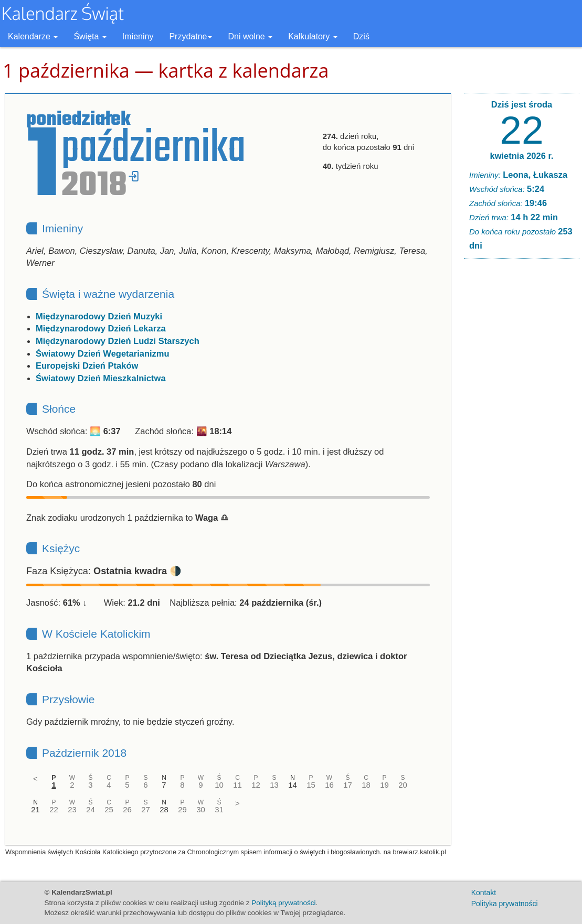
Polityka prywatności (505, 904)
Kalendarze (33, 36)
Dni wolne (250, 36)
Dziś (361, 36)
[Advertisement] (522, 426)
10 (219, 785)
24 (91, 809)
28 (164, 809)
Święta (90, 36)
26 (127, 809)
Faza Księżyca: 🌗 (104, 571)
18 (366, 785)
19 (384, 785)
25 (109, 809)
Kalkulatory (313, 36)
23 (72, 809)
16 (329, 785)
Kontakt (484, 893)
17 (348, 785)
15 (311, 785)
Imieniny (138, 36)
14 (293, 785)
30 (201, 809)
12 (256, 785)
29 (182, 809)
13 (274, 785)
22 (54, 809)
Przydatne (191, 36)
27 (146, 809)
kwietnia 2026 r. (521, 156)
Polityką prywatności (283, 903)
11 (237, 785)
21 (35, 809)
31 (219, 809)
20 (403, 785)
